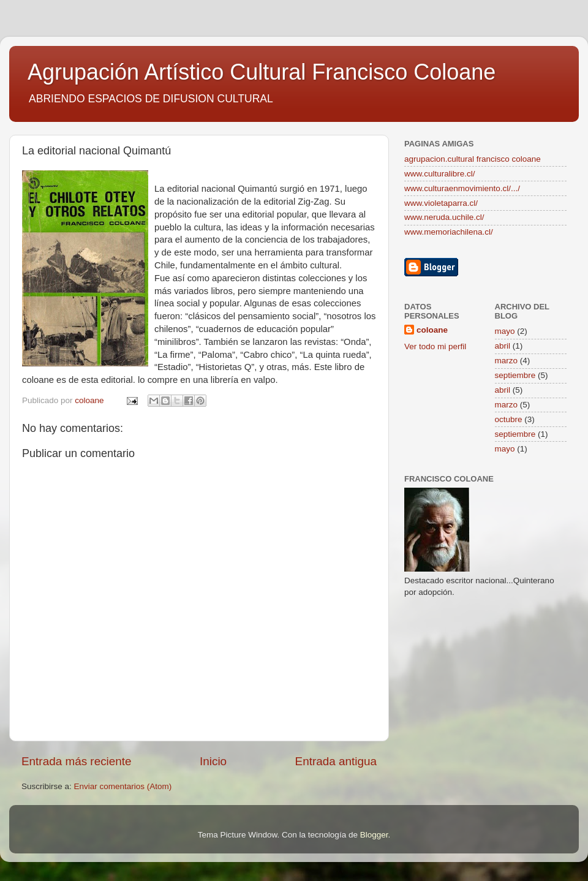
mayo (505, 331)
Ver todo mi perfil (435, 346)
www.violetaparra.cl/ (441, 203)
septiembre (515, 375)
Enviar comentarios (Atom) (123, 786)
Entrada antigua (336, 761)
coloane (432, 330)
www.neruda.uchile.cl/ (444, 217)
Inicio (213, 761)
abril (503, 346)
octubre (509, 419)
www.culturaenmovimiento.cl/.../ (462, 188)
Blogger (374, 835)
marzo (507, 361)
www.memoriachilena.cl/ (449, 232)
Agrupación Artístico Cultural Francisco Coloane (262, 72)
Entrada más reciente (77, 761)
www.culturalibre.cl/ (440, 174)
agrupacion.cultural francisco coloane (473, 159)
